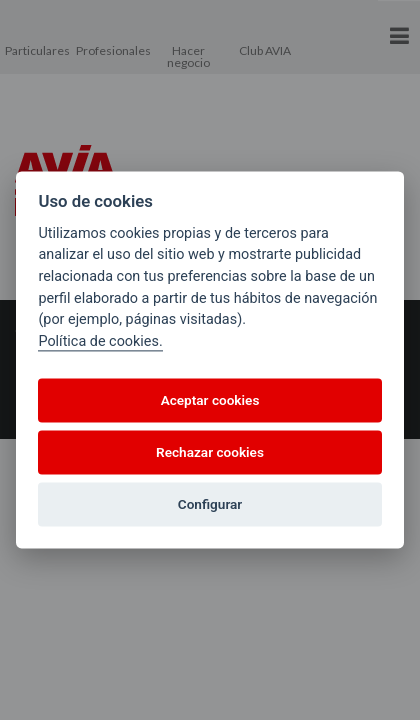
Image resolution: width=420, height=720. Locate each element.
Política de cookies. (100, 341)
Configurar (210, 504)
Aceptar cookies (210, 400)
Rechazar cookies (210, 452)
